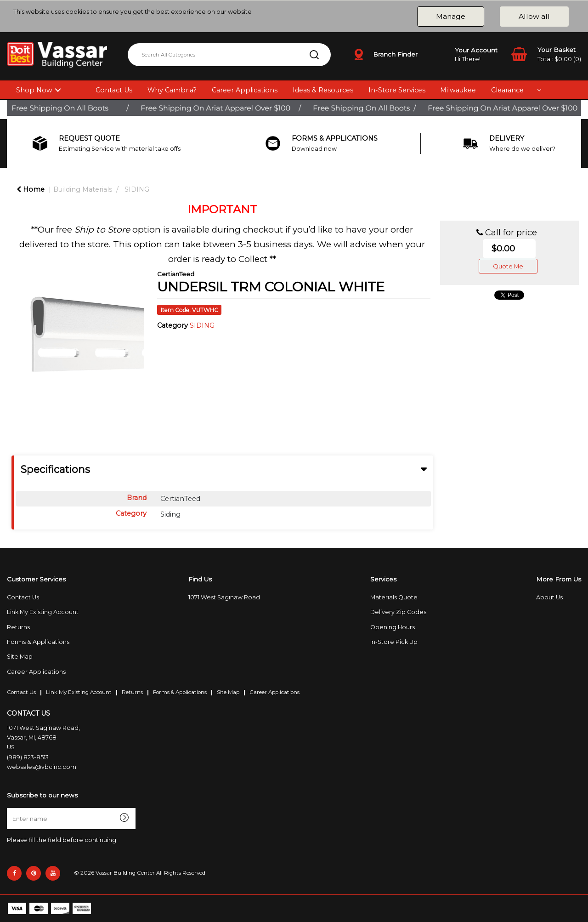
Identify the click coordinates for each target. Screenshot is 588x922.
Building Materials (83, 189)
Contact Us (114, 90)
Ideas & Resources (323, 90)
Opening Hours (393, 627)
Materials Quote (394, 597)
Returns (18, 627)
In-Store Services (397, 90)
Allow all (534, 16)
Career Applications (245, 90)
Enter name (9, 808)
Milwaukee (458, 90)
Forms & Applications (38, 642)
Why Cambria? (172, 90)
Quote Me (508, 266)
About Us (549, 597)
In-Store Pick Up (394, 642)
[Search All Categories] (229, 55)
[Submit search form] (314, 55)
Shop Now (34, 90)
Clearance (507, 90)
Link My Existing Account (43, 612)
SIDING (137, 189)
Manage (451, 16)
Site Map (20, 657)
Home (31, 189)
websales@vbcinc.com (42, 767)
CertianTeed (176, 274)
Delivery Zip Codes (398, 612)
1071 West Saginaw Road (224, 597)
